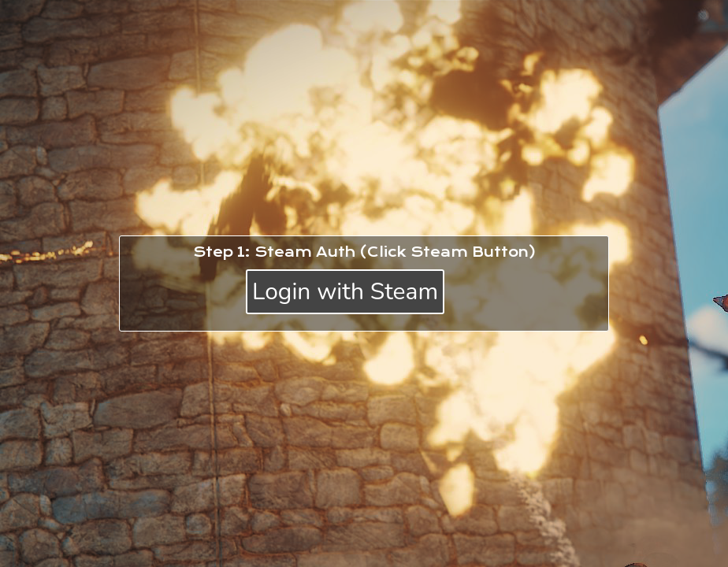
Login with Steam (345, 292)
